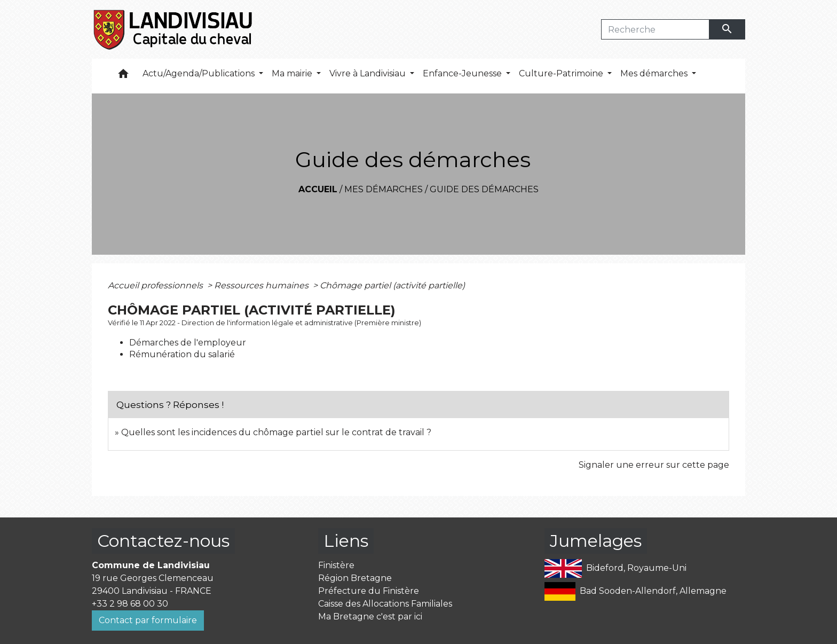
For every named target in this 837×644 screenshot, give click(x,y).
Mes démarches (384, 189)
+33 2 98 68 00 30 (130, 604)
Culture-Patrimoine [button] (562, 73)
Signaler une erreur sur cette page (654, 465)
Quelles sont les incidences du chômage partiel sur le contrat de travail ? (276, 432)
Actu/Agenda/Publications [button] (200, 73)
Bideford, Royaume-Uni (615, 568)
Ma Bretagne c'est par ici (370, 616)
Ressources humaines (262, 285)
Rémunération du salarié (182, 354)
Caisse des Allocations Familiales (385, 604)
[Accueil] (174, 29)
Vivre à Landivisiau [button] (369, 73)
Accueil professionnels (156, 285)
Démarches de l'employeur (188, 343)
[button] (123, 76)
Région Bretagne (355, 578)
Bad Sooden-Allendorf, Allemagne (635, 591)
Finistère (336, 565)
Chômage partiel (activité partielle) (392, 285)
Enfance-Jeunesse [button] (463, 73)
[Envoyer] (728, 29)
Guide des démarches (484, 189)
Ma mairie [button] (293, 73)
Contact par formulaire (148, 620)
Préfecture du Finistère (369, 591)
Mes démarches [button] (655, 73)
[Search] (655, 29)
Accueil (318, 189)
